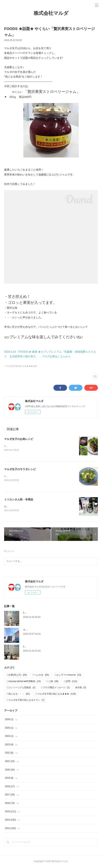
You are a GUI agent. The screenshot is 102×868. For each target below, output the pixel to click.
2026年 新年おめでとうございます (41, 614)
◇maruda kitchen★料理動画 (23, 682)
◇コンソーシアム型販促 (21, 688)
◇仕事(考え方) (16, 676)
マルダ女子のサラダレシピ (20, 469)
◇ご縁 (52, 682)
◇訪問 (70, 682)
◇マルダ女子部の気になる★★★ (56, 695)
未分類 (81, 688)
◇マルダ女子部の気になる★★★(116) (20, 366)
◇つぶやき (41, 676)
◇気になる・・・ (18, 695)
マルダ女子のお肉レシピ (19, 439)
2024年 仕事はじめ (33, 647)
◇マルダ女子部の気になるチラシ (25, 701)
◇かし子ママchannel (68, 676)
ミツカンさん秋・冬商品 (19, 500)
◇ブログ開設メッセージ (55, 688)
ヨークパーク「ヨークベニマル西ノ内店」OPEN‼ (48, 630)
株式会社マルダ (51, 13)
